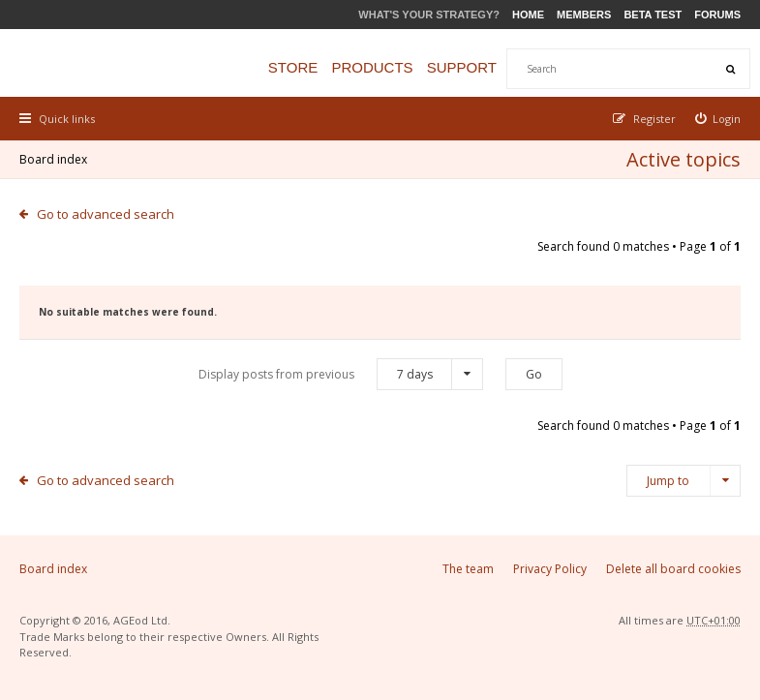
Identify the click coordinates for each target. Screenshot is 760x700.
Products (372, 67)
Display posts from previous (341, 374)
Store (293, 67)
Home (528, 15)
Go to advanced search (106, 214)
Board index (53, 159)
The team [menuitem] (468, 569)
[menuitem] (718, 119)
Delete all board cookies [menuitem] (673, 569)
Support (462, 67)
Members (584, 15)
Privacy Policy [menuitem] (550, 569)
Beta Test (653, 15)
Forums (717, 15)
